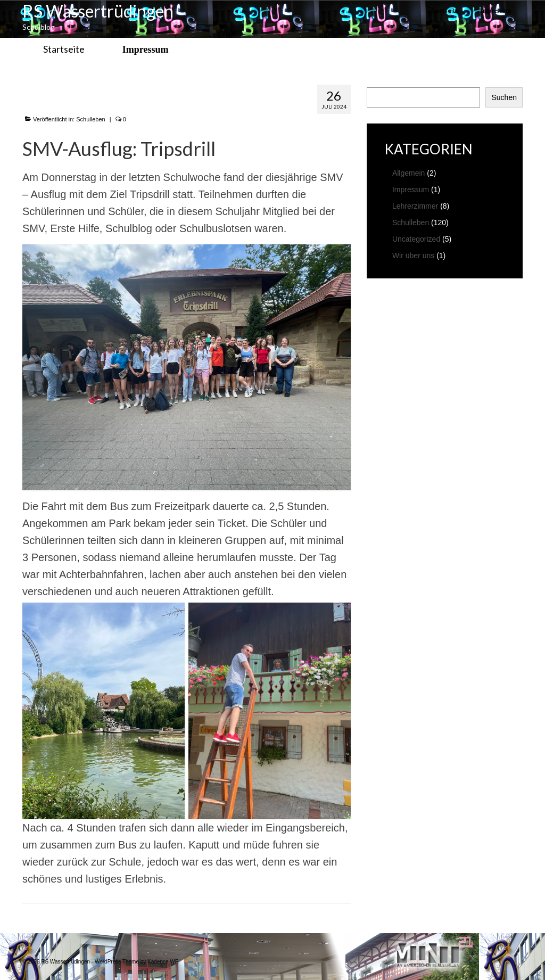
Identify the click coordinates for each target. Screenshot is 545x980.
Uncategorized (416, 239)
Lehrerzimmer (415, 206)
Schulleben (90, 119)
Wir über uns (413, 256)
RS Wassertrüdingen (98, 11)
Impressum (411, 190)
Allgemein (408, 173)
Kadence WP (163, 962)
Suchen (504, 97)
